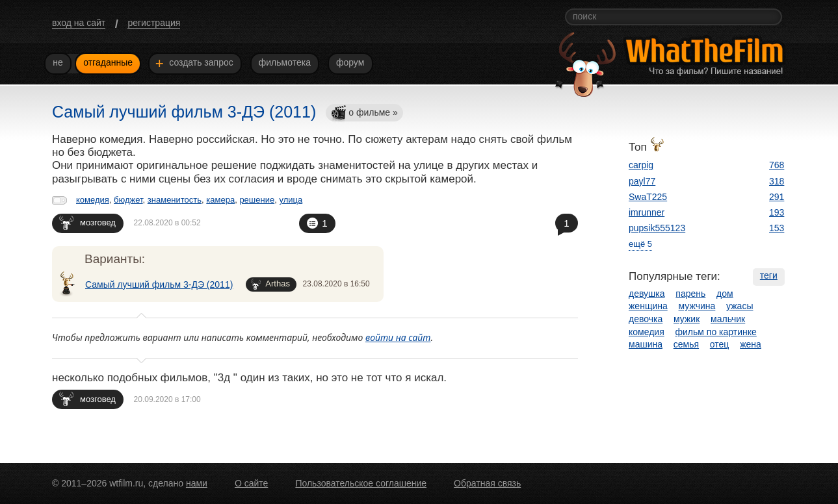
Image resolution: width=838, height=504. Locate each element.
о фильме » (364, 113)
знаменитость (175, 200)
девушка (647, 294)
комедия (93, 200)
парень (690, 294)
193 (777, 212)
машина (646, 344)
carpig (641, 165)
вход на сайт (79, 23)
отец (720, 344)
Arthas (270, 284)
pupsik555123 (657, 228)
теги (769, 275)
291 (777, 197)
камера (220, 200)
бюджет (128, 200)
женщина (648, 306)
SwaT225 (648, 197)
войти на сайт (398, 337)
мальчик (728, 319)
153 (777, 228)
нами (197, 483)
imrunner (647, 212)
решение (257, 200)
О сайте (251, 483)
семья (686, 344)
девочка (646, 319)
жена (751, 344)
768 (777, 165)
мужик (687, 319)
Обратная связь (487, 483)
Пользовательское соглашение (361, 483)
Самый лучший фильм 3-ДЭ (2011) (159, 284)
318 (777, 181)
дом (725, 294)
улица (291, 200)
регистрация (154, 23)
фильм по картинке (716, 332)
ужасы (740, 306)
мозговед (87, 222)
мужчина (697, 306)
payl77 (642, 181)
